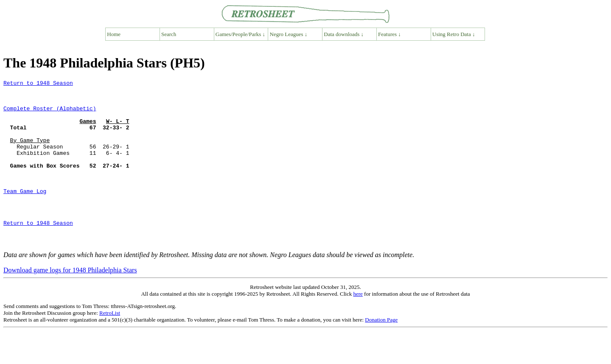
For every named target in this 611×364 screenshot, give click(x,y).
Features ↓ (390, 34)
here (358, 327)
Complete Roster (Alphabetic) (50, 115)
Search (169, 34)
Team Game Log (25, 214)
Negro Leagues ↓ (289, 34)
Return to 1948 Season (38, 84)
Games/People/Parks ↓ (240, 34)
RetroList (110, 346)
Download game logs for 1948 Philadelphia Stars (70, 303)
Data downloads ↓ (344, 34)
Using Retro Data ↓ (454, 34)
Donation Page (381, 353)
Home (114, 34)
